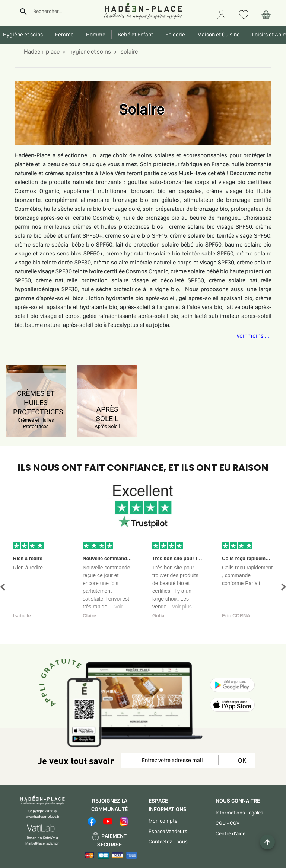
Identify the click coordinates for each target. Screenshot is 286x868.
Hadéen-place (42, 52)
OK (241, 760)
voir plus (182, 607)
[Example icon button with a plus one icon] (267, 842)
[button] (3, 587)
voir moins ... (253, 336)
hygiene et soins (90, 52)
